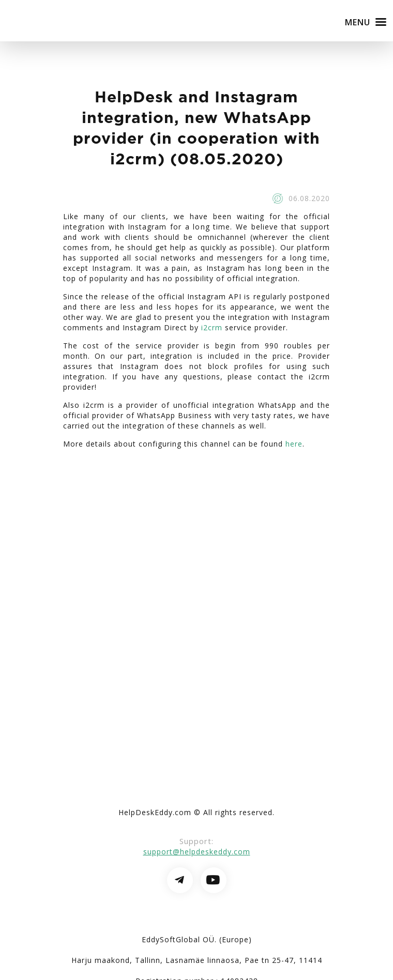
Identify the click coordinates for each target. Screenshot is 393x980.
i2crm (212, 327)
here (294, 444)
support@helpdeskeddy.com (197, 852)
